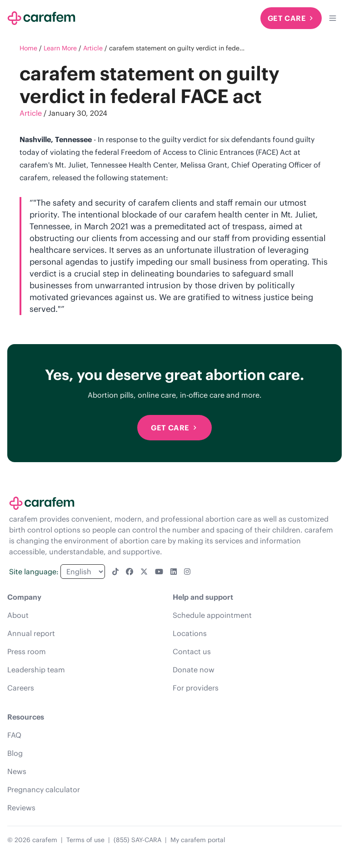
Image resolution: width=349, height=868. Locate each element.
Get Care (291, 18)
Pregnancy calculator (44, 789)
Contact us (192, 651)
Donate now (194, 670)
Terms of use (85, 840)
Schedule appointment (212, 615)
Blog (15, 753)
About (18, 615)
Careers (21, 688)
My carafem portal (198, 840)
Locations (190, 633)
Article (93, 48)
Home (28, 48)
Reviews (21, 808)
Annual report (31, 633)
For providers (196, 688)
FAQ (14, 735)
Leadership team (36, 670)
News (17, 771)
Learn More (60, 48)
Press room (27, 651)
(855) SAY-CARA (137, 840)
